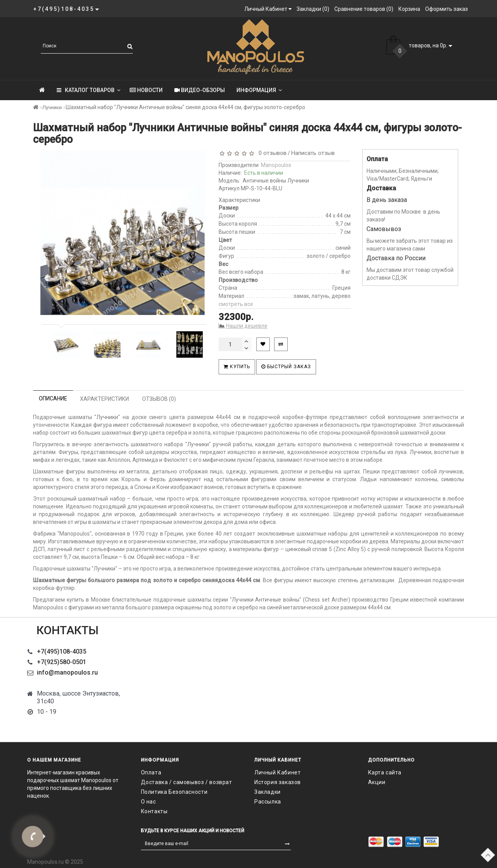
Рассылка (268, 802)
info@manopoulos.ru (67, 672)
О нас (149, 802)
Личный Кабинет (277, 772)
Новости (146, 90)
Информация (259, 90)
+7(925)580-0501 (62, 662)
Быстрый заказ (286, 367)
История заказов (278, 782)
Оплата (151, 772)
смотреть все (236, 304)
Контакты (154, 811)
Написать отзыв (313, 153)
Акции (377, 782)
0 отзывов (271, 153)
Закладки (268, 792)
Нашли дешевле (247, 326)
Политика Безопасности (174, 792)
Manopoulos (276, 165)
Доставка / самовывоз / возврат (187, 782)
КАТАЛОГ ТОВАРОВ (89, 90)
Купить (237, 367)
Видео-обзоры (200, 90)
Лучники (52, 107)
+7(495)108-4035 (62, 651)
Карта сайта (385, 772)
